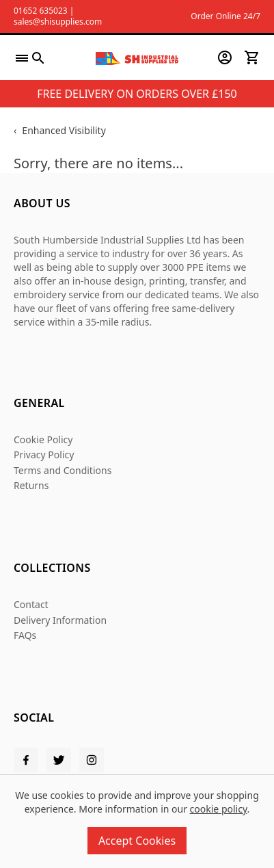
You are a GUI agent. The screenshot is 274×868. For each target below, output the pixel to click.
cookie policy (219, 809)
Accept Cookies (137, 841)
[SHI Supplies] (137, 57)
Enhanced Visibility (64, 130)
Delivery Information (60, 620)
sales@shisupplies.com (58, 22)
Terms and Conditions (63, 470)
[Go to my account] (225, 57)
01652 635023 (41, 11)
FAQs (25, 635)
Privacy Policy (44, 455)
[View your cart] (252, 57)
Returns (31, 485)
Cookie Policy (43, 439)
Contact (31, 604)
